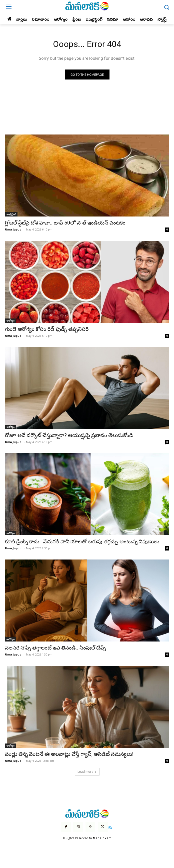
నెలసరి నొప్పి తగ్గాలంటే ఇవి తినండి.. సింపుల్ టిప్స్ (55, 648)
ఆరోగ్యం (10, 320)
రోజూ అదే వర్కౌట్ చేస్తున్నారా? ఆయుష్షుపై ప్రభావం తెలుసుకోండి (69, 435)
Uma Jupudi (14, 229)
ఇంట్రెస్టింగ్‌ (11, 214)
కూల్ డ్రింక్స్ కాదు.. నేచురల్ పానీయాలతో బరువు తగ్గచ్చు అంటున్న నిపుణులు (82, 541)
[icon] (110, 827)
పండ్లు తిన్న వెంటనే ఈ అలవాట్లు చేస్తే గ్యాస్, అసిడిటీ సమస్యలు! (69, 754)
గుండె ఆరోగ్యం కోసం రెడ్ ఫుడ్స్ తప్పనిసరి (47, 329)
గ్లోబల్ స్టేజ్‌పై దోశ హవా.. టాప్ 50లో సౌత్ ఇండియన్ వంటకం (65, 223)
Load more (87, 772)
